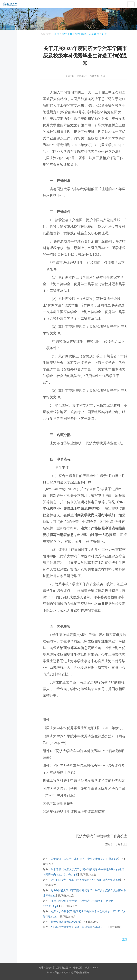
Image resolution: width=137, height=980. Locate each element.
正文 (105, 34)
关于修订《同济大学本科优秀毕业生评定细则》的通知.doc (84, 859)
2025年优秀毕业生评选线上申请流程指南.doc (76, 927)
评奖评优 (94, 34)
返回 (125, 940)
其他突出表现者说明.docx (65, 922)
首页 (57, 34)
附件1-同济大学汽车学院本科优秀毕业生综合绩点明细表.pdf (85, 880)
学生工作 (67, 34)
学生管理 (81, 34)
